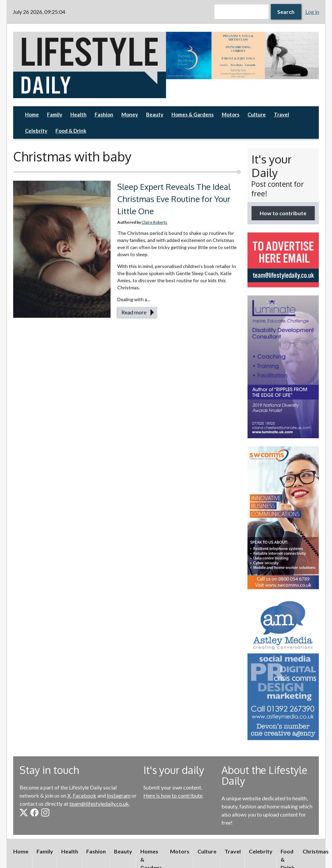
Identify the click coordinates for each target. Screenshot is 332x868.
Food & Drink (71, 131)
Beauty (155, 114)
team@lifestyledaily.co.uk (99, 804)
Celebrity (36, 131)
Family (55, 114)
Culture (257, 114)
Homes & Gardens (193, 114)
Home (32, 114)
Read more (134, 312)
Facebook (85, 795)
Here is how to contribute (173, 795)
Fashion (104, 114)
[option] (242, 55)
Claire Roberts (155, 222)
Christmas (316, 851)
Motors (231, 114)
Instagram (119, 795)
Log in (312, 12)
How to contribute (283, 213)
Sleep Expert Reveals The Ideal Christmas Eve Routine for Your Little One (174, 199)
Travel (281, 114)
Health (78, 114)
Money (130, 114)
